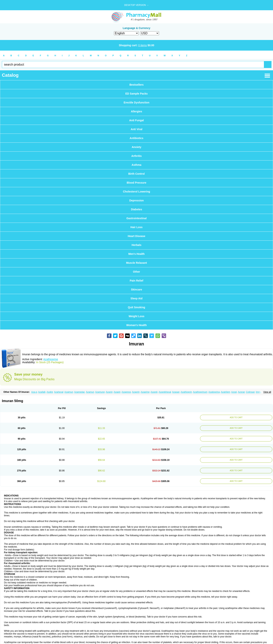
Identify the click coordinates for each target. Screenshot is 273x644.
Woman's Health (136, 325)
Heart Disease (137, 236)
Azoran (241, 392)
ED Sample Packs (136, 94)
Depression (136, 200)
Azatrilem (225, 392)
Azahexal (59, 392)
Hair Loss (136, 227)
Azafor (50, 392)
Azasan (176, 392)
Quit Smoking (137, 307)
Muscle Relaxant (136, 263)
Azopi (234, 392)
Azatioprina (214, 392)
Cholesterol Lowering (136, 192)
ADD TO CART (235, 417)
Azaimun (69, 392)
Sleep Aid (136, 298)
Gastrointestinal (137, 218)
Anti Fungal (137, 120)
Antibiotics (136, 138)
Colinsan (250, 392)
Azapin (117, 392)
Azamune (100, 392)
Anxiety (137, 147)
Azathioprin (186, 392)
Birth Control (136, 174)
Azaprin (136, 392)
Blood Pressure (136, 183)
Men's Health (136, 254)
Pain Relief (136, 281)
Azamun (90, 392)
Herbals (136, 245)
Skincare (136, 290)
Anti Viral (136, 129)
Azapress (126, 392)
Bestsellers (137, 85)
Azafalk (42, 392)
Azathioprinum (200, 392)
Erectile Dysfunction (136, 103)
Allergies (136, 111)
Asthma (136, 165)
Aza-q (34, 392)
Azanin (109, 392)
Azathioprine (51, 359)
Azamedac (80, 392)
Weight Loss (137, 316)
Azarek (154, 392)
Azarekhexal (165, 392)
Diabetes (136, 209)
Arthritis (136, 156)
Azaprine (145, 392)
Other (136, 272)
